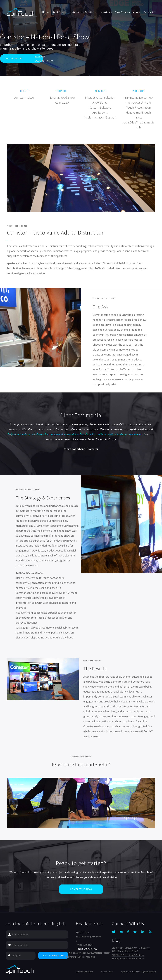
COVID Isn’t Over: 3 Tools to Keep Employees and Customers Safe (128, 957)
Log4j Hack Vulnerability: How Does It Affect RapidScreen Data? (131, 949)
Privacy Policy (107, 972)
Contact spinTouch (84, 972)
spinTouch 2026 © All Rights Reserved (139, 972)
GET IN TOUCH (14, 58)
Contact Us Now (81, 897)
